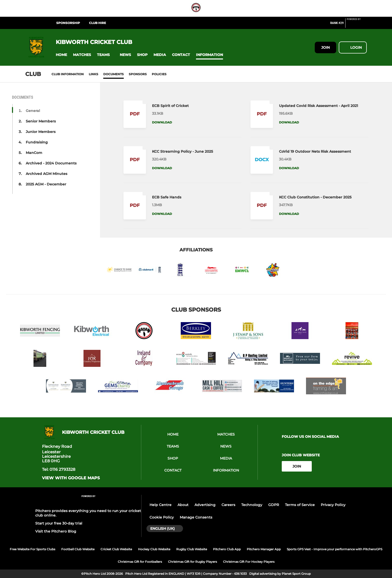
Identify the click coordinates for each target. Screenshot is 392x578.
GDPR (274, 505)
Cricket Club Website (116, 549)
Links (93, 74)
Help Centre (160, 505)
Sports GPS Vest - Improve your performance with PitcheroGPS (334, 549)
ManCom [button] (34, 153)
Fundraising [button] (37, 142)
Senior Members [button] (41, 121)
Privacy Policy (333, 505)
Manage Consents (196, 517)
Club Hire (97, 23)
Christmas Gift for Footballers (140, 562)
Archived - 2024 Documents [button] (51, 163)
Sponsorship (68, 23)
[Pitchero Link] (357, 25)
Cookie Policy (162, 517)
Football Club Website (78, 549)
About (183, 505)
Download (162, 122)
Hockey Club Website (154, 549)
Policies (159, 74)
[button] (61, 55)
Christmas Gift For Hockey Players (249, 562)
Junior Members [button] (41, 132)
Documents (113, 74)
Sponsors (138, 74)
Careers (228, 505)
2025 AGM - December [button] (46, 184)
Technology (252, 505)
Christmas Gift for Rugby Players (192, 562)
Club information (68, 74)
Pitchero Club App (227, 549)
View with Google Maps (71, 478)
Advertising (205, 505)
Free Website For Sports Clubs (32, 549)
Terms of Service (300, 505)
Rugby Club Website (192, 549)
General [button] (33, 111)
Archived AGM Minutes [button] (46, 174)
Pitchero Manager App (264, 549)
